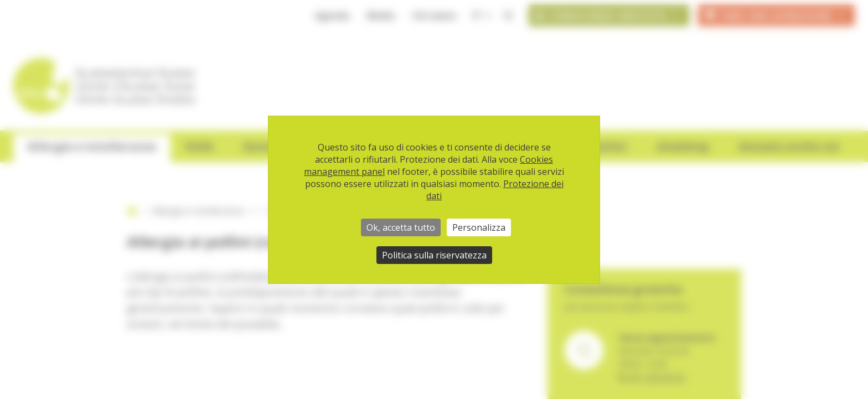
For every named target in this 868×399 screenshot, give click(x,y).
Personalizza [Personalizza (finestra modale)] (479, 227)
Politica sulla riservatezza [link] (434, 255)
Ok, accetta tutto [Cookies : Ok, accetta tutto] (401, 227)
